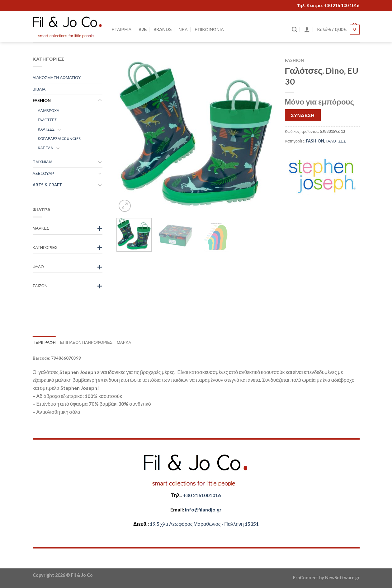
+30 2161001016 (202, 495)
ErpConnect (306, 578)
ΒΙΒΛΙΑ (39, 89)
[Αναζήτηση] (294, 30)
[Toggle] (100, 100)
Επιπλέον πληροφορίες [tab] (86, 342)
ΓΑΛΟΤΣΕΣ (336, 141)
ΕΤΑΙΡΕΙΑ (122, 29)
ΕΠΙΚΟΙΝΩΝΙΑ (209, 29)
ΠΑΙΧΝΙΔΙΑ (43, 162)
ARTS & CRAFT (47, 185)
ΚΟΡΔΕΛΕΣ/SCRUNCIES (59, 139)
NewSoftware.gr (342, 578)
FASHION (294, 60)
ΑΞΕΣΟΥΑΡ (43, 173)
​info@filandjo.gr (203, 509)
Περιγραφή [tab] (44, 342)
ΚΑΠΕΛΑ (46, 148)
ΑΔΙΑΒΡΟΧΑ (49, 111)
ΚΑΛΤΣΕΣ (46, 129)
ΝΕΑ (183, 29)
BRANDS (163, 29)
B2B (143, 29)
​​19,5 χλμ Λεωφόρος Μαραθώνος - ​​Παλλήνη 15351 (204, 524)
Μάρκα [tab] (124, 342)
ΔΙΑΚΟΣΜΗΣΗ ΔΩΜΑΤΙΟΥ (57, 77)
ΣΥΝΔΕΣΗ (303, 115)
